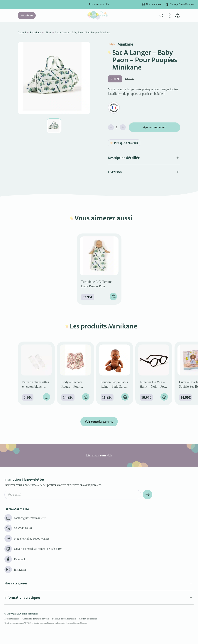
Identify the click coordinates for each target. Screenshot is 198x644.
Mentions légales (12, 619)
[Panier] (178, 15)
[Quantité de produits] (117, 127)
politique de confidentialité (55, 623)
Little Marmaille (30, 614)
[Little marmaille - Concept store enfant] (97, 19)
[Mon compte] (170, 15)
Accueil (22, 33)
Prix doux (35, 33)
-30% (48, 33)
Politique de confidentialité (64, 619)
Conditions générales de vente (36, 619)
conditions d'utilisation (78, 623)
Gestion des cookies (88, 619)
